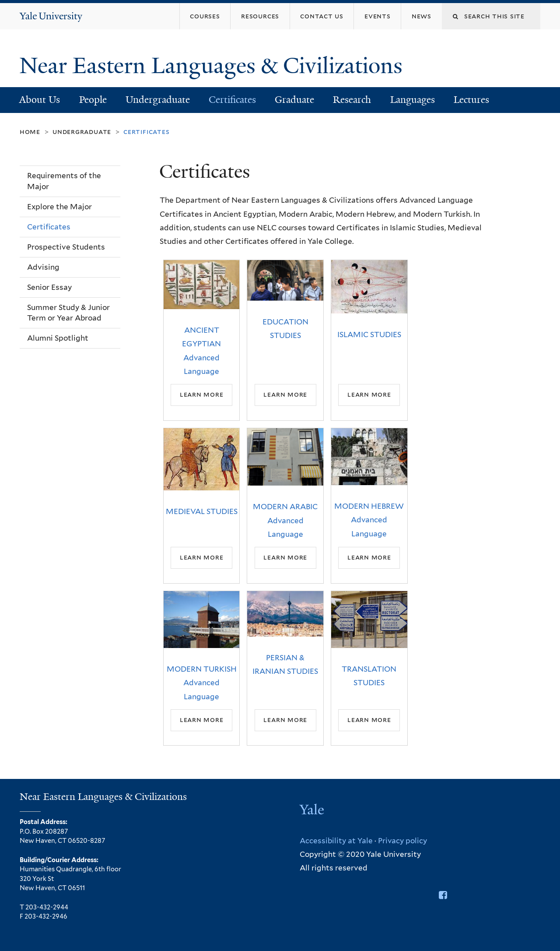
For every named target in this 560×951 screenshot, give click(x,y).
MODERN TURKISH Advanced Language (202, 683)
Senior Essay (49, 287)
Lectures (471, 100)
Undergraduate (158, 100)
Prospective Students (66, 247)
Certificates (232, 100)
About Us (40, 100)
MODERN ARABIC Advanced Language (285, 520)
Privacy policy (402, 841)
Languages (413, 100)
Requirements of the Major (64, 181)
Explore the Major (59, 207)
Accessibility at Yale (336, 841)
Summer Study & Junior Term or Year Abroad (68, 313)
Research (352, 100)
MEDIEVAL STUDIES (202, 511)
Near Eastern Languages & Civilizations (214, 66)
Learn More (202, 395)
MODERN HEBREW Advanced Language (369, 520)
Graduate (294, 100)
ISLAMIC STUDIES (369, 335)
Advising (43, 267)
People (93, 100)
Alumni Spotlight (58, 338)
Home (30, 132)
